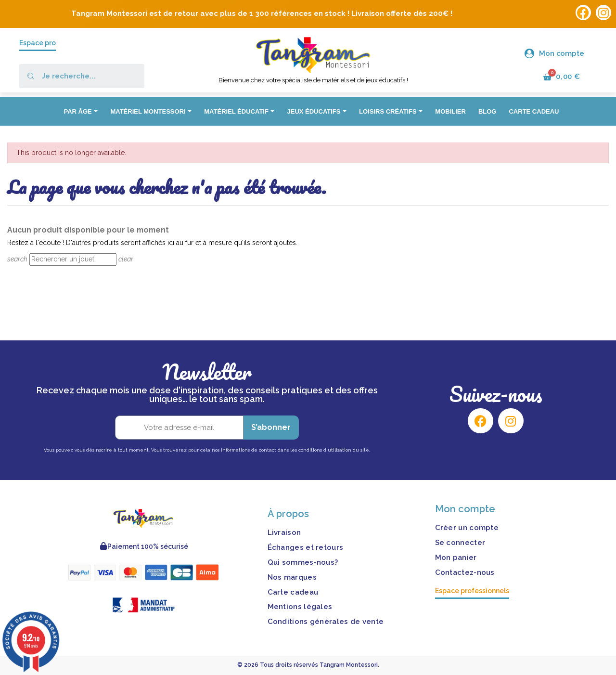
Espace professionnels (472, 591)
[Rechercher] (73, 260)
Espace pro (38, 43)
